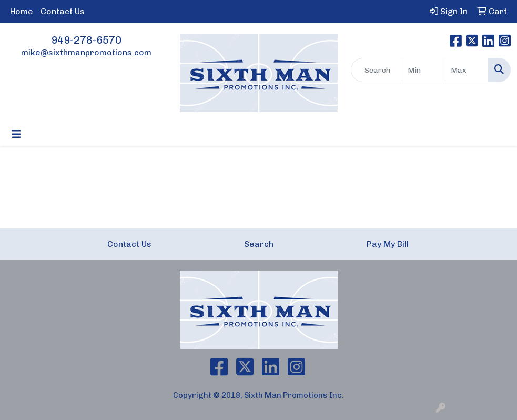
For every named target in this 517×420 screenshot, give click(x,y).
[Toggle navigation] (16, 134)
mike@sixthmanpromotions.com (86, 52)
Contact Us (63, 11)
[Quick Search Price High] (467, 70)
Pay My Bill (388, 244)
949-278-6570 (86, 40)
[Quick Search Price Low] (424, 70)
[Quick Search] (377, 70)
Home (22, 11)
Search (259, 244)
